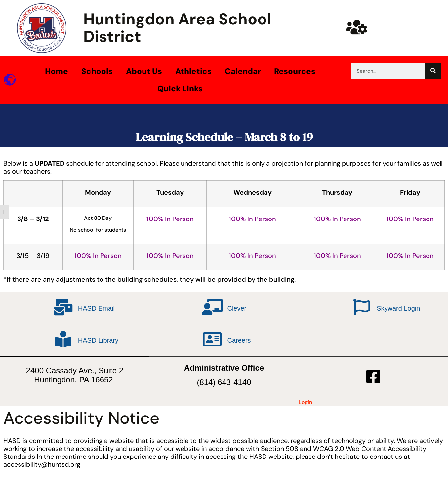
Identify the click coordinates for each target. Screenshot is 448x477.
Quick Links (180, 88)
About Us (144, 71)
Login (305, 402)
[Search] (433, 71)
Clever (237, 308)
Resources (295, 71)
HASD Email (96, 308)
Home (57, 71)
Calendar (243, 71)
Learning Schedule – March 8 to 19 (224, 137)
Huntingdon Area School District (177, 28)
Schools (97, 71)
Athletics (193, 71)
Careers (239, 340)
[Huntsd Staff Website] (357, 27)
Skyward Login (398, 308)
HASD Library (98, 340)
